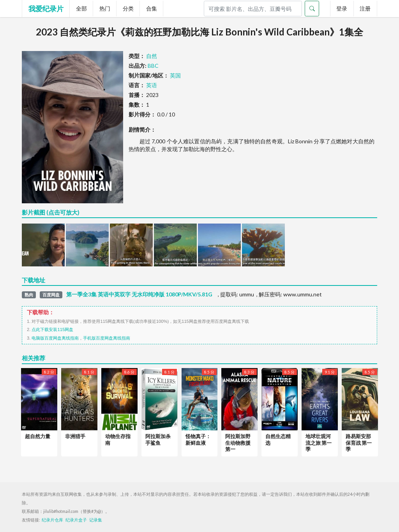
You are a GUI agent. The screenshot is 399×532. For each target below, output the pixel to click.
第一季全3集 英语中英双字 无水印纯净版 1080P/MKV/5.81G (139, 294)
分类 (128, 8)
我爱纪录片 (46, 9)
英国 (175, 75)
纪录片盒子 (76, 520)
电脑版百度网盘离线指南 (55, 338)
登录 (342, 8)
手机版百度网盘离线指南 (107, 338)
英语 (152, 85)
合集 (152, 8)
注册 (365, 8)
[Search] (253, 9)
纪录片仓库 (52, 520)
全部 (81, 8)
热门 (105, 8)
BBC (153, 66)
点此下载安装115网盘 (52, 329)
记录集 (96, 520)
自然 (152, 56)
